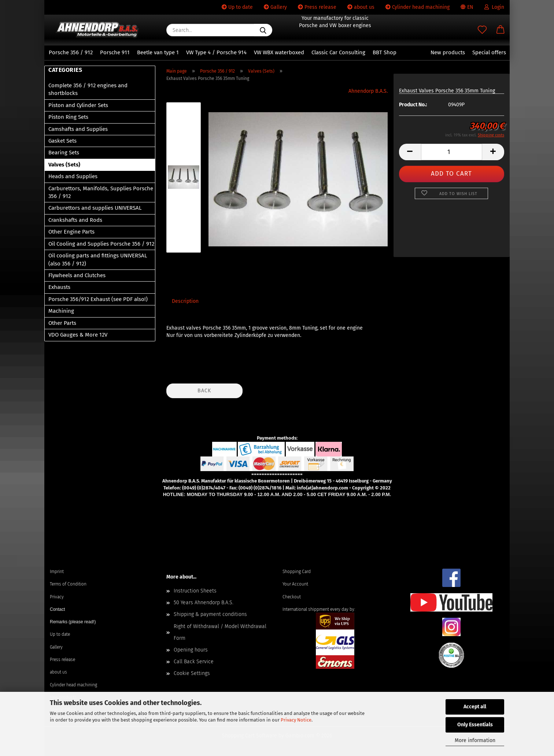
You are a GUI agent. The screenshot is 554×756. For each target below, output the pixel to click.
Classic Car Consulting (338, 52)
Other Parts (62, 323)
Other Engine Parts (71, 232)
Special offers (489, 52)
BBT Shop (385, 52)
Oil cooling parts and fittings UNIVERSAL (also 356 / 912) (98, 259)
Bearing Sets (64, 153)
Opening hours (191, 650)
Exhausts (59, 287)
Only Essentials (475, 725)
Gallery (275, 7)
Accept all (475, 707)
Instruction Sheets (195, 591)
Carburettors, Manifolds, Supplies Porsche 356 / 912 (101, 192)
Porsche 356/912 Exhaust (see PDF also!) (98, 299)
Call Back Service (194, 662)
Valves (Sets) (64, 165)
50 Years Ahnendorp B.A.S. (204, 603)
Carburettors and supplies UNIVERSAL (95, 208)
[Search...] (263, 30)
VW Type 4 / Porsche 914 (216, 52)
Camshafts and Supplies (78, 129)
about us (361, 7)
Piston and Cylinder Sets (78, 105)
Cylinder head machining (418, 7)
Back (204, 391)
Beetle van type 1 (158, 52)
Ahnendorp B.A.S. (368, 91)
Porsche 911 (115, 52)
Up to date (237, 7)
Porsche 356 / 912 (71, 52)
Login (494, 7)
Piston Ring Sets (68, 117)
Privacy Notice (296, 720)
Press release (317, 7)
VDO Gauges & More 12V (78, 335)
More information (475, 740)
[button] (501, 30)
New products (448, 52)
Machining (61, 311)
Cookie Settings (192, 673)
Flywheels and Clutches (77, 275)
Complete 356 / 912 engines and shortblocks (88, 89)
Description (185, 301)
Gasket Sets (62, 141)
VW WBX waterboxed (279, 52)
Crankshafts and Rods (75, 220)
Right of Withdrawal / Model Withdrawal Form (220, 632)
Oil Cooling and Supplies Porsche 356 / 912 (101, 244)
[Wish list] (482, 30)
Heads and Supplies (73, 176)
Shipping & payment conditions (210, 614)
